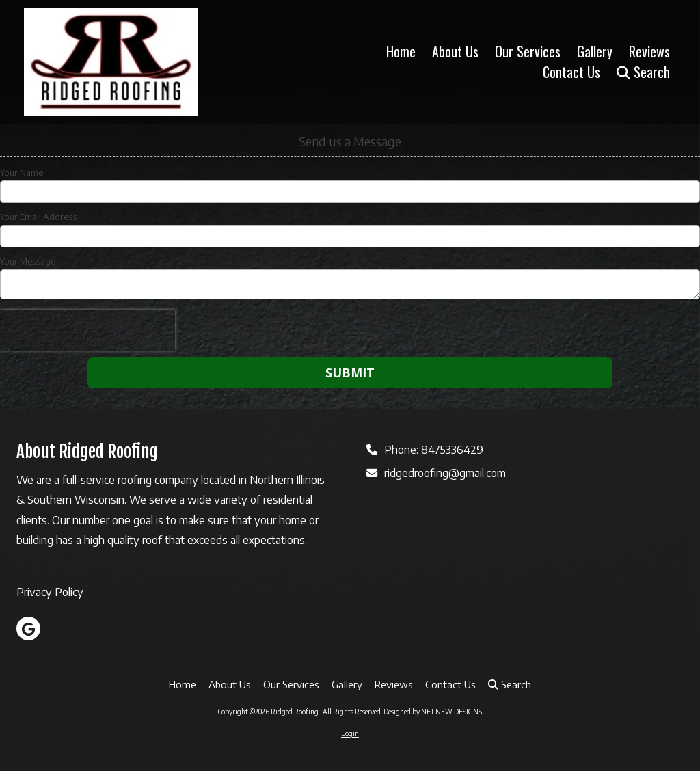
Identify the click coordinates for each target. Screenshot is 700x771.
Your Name (22, 172)
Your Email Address (38, 217)
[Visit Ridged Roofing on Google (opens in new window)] (28, 628)
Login (350, 733)
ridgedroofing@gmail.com (445, 473)
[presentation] (87, 330)
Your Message (28, 261)
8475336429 (452, 449)
